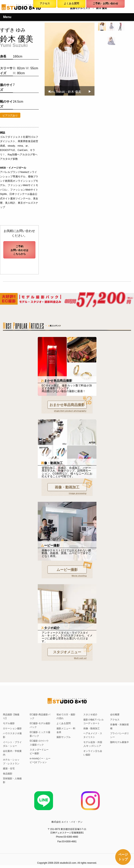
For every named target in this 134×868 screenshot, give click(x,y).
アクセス (115, 720)
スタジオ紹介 (90, 715)
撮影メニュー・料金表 (66, 730)
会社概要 (115, 715)
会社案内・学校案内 (12, 753)
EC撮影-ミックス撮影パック (40, 734)
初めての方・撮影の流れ (66, 716)
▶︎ (91, 92)
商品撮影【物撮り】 (11, 716)
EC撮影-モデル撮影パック (40, 725)
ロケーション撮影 (12, 728)
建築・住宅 (9, 769)
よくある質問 (64, 723)
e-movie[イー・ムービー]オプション (40, 760)
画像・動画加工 (67, 487)
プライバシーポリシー (120, 735)
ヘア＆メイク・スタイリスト (93, 735)
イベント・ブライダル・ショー (12, 744)
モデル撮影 (9, 723)
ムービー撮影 (67, 570)
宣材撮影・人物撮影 (12, 780)
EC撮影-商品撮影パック (40, 716)
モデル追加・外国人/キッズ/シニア (93, 744)
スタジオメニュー (67, 652)
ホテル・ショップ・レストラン (11, 762)
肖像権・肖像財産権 (120, 726)
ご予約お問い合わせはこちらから (19, 250)
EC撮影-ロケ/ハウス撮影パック (39, 743)
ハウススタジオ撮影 (12, 735)
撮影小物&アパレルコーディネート (94, 722)
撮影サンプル (64, 737)
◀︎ (51, 92)
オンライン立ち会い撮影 (93, 753)
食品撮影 (8, 774)
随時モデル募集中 (120, 742)
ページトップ (123, 857)
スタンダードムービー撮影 (39, 752)
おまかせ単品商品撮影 (67, 405)
